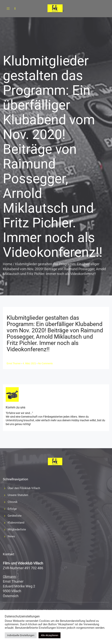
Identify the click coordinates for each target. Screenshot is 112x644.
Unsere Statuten (18, 495)
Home (8, 264)
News (11, 536)
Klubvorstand (16, 523)
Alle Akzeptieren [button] (50, 635)
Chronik (13, 502)
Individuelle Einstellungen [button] (21, 635)
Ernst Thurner (14, 363)
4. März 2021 (30, 363)
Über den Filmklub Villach (24, 488)
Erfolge (12, 509)
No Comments (46, 363)
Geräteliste (15, 516)
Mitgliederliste (17, 529)
